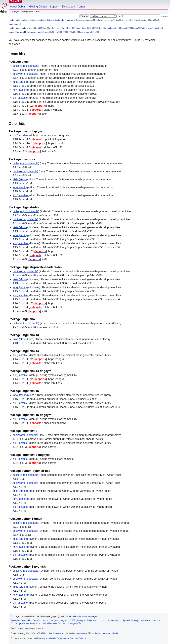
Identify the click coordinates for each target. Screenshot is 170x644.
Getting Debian (38, 7)
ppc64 (41, 32)
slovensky (146, 620)
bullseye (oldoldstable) (26, 66)
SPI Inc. (44, 633)
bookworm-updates (85, 20)
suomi (45, 620)
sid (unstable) (21, 98)
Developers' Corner (74, 7)
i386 (94, 28)
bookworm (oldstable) (25, 74)
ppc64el (49, 32)
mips (150, 28)
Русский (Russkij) (131, 620)
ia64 (100, 28)
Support (55, 7)
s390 (64, 32)
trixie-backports (141, 20)
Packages (15, 11)
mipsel (12, 32)
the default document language (82, 616)
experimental (15, 24)
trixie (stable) (20, 82)
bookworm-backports (104, 20)
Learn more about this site (107, 633)
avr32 (72, 28)
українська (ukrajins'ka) (30, 623)
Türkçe (14, 623)
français (54, 620)
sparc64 (90, 32)
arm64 (52, 28)
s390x (71, 32)
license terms (59, 633)
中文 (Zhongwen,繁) (72, 623)
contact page (24, 628)
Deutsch (37, 620)
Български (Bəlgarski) (21, 620)
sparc (82, 32)
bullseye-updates (38, 20)
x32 (97, 32)
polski (103, 620)
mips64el (158, 28)
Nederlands (92, 620)
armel (59, 28)
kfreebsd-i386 (125, 28)
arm (45, 28)
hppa (78, 28)
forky (152, 20)
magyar (63, 620)
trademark (81, 633)
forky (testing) (21, 90)
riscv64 (57, 32)
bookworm (70, 20)
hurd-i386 (86, 28)
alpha (32, 28)
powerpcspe (31, 32)
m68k (144, 28)
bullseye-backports (55, 20)
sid (157, 20)
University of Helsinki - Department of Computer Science (61, 638)
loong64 (137, 28)
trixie (117, 20)
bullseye (25, 20)
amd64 (39, 28)
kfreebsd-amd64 (110, 28)
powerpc (20, 32)
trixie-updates (127, 20)
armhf (65, 28)
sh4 (76, 32)
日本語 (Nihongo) (77, 620)
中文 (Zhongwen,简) (52, 623)
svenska (156, 620)
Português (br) (114, 620)
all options (164, 16)
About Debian (18, 7)
